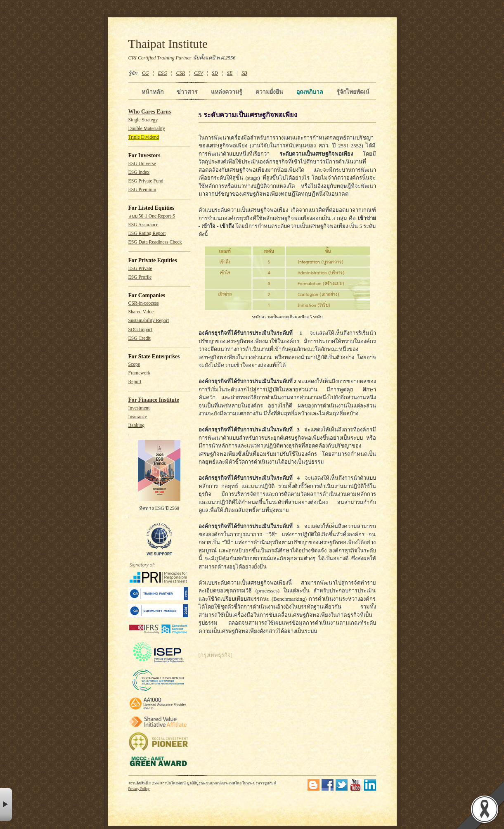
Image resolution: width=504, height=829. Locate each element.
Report (135, 382)
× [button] (6, 804)
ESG (162, 73)
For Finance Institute (154, 400)
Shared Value (141, 312)
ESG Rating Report (147, 233)
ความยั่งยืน (269, 92)
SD (215, 73)
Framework (140, 373)
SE (230, 73)
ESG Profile (140, 277)
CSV (199, 73)
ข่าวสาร (187, 92)
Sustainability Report (149, 321)
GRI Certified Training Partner (160, 58)
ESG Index (139, 172)
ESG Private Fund (146, 181)
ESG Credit (140, 338)
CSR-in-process (144, 303)
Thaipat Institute (168, 44)
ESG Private (140, 269)
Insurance (138, 417)
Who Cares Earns (150, 112)
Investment (139, 408)
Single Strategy (143, 120)
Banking (137, 425)
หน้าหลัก (153, 92)
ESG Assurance (143, 225)
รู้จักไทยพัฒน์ (353, 92)
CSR (180, 73)
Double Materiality (147, 129)
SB (244, 73)
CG (146, 73)
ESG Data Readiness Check (155, 242)
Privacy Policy (139, 789)
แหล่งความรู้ (227, 92)
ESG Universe (142, 164)
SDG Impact (141, 330)
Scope (134, 364)
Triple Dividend (144, 137)
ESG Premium (142, 190)
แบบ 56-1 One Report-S (152, 216)
